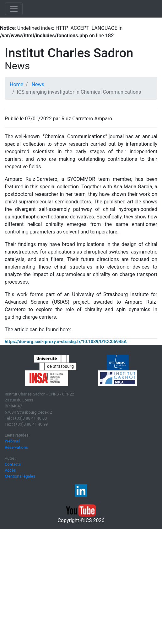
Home (16, 84)
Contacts (13, 464)
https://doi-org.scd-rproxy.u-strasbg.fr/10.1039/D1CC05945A (66, 342)
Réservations (16, 447)
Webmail (13, 441)
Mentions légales (20, 476)
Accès (10, 470)
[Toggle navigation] (14, 9)
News (38, 84)
